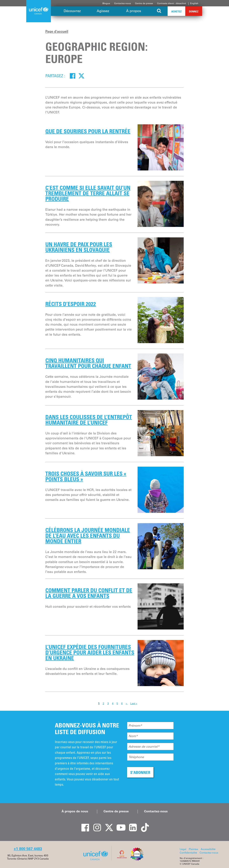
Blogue (106, 3)
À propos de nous (75, 811)
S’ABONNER (140, 772)
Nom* (133, 736)
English (194, 3)
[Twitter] (81, 76)
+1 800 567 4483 (28, 849)
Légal (183, 849)
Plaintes (193, 849)
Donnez (194, 11)
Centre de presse (144, 3)
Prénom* (135, 726)
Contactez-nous (123, 3)
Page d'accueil (57, 31)
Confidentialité (188, 853)
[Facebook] (73, 76)
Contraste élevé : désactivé (172, 3)
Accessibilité (208, 849)
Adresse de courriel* (144, 747)
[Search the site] (159, 11)
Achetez (176, 11)
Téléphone (136, 757)
